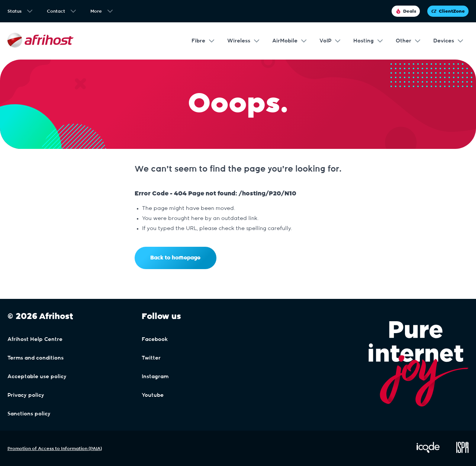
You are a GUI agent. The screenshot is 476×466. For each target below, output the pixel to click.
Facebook (155, 339)
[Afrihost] (41, 41)
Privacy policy (26, 395)
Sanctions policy (29, 414)
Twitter (151, 358)
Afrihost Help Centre (35, 339)
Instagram (155, 377)
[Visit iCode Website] (428, 451)
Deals (406, 11)
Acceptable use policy (37, 377)
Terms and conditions (36, 358)
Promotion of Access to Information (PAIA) (55, 449)
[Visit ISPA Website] (462, 451)
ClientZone (448, 11)
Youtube (153, 395)
